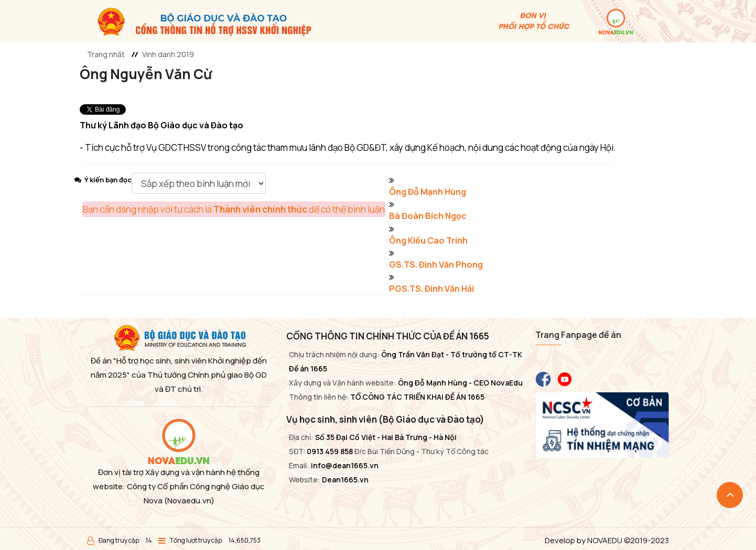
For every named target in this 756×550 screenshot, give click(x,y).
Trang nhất (106, 54)
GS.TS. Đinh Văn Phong (436, 265)
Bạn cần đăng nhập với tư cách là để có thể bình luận (234, 209)
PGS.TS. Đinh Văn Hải (431, 289)
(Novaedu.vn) (189, 500)
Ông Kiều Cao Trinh (428, 240)
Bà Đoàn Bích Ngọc (428, 216)
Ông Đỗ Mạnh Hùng (428, 192)
